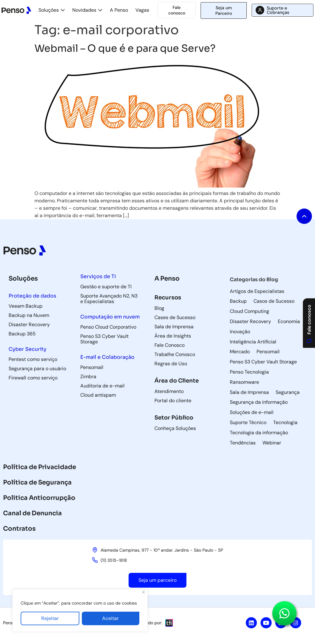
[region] (80, 610)
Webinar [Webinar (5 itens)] (272, 443)
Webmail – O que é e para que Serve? (125, 48)
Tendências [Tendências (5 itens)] (243, 443)
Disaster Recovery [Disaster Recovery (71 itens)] (250, 322)
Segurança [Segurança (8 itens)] (288, 392)
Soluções (49, 10)
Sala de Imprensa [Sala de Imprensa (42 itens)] (249, 392)
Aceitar (110, 618)
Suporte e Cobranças (278, 10)
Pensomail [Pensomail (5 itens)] (268, 352)
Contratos (19, 529)
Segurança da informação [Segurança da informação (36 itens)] (259, 402)
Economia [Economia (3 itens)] (289, 322)
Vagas (142, 10)
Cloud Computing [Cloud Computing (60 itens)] (249, 311)
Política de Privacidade (40, 467)
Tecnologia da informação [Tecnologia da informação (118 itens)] (259, 433)
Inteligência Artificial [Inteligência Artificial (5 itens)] (253, 342)
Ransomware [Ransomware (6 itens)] (244, 382)
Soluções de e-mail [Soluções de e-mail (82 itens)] (252, 412)
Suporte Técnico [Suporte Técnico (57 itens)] (248, 423)
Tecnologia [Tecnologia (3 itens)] (285, 423)
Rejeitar (50, 618)
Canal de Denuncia (32, 513)
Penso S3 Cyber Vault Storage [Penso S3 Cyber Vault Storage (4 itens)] (263, 362)
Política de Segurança (37, 482)
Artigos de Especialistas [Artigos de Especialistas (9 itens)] (257, 291)
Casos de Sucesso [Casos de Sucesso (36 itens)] (274, 301)
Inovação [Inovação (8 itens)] (240, 332)
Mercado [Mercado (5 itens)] (240, 352)
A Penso (119, 10)
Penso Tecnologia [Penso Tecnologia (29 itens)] (249, 372)
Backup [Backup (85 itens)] (238, 301)
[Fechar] (144, 592)
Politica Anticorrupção (39, 498)
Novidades (84, 10)
